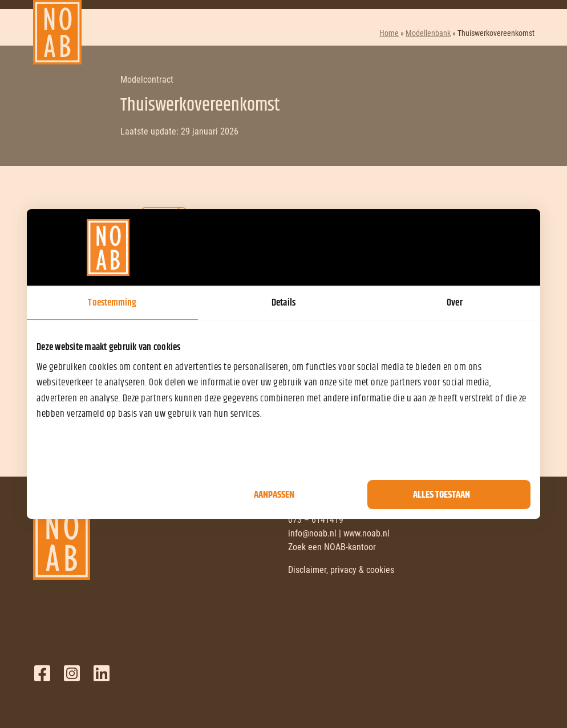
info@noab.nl (312, 533)
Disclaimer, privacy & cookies (341, 570)
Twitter (72, 673)
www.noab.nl (366, 533)
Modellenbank (428, 33)
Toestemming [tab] (112, 303)
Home (389, 33)
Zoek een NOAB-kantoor (332, 547)
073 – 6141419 (316, 520)
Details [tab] (283, 303)
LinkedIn (102, 673)
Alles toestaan (442, 495)
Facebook (42, 673)
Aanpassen (274, 495)
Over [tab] (454, 303)
